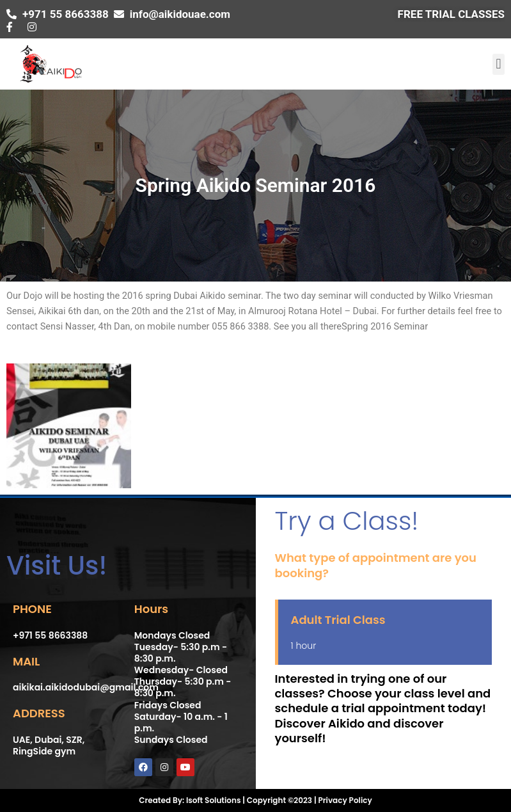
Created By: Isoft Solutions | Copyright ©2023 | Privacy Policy (255, 800)
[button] (499, 64)
